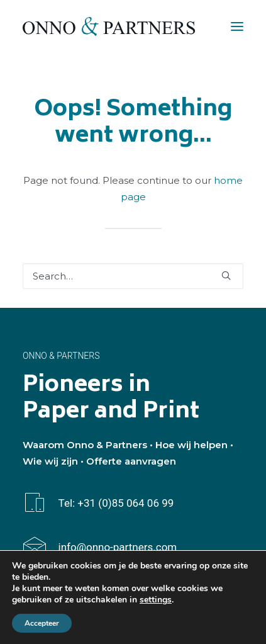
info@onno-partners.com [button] (118, 547)
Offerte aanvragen (131, 461)
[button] (237, 26)
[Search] (133, 276)
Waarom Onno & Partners (85, 445)
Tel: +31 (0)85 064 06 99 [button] (116, 503)
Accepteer (42, 623)
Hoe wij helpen (191, 445)
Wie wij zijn (50, 461)
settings (156, 600)
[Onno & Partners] (109, 26)
